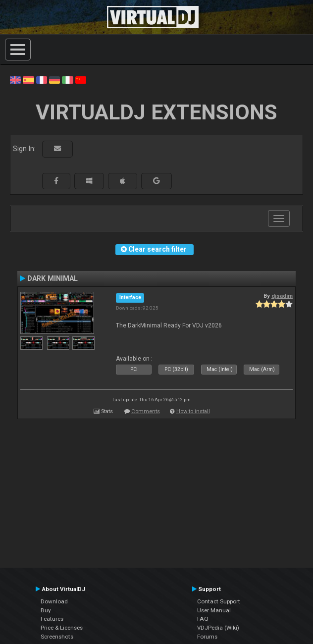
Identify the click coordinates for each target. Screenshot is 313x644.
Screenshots (57, 637)
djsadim (282, 296)
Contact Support (219, 601)
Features (52, 619)
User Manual (214, 610)
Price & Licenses (62, 628)
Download (54, 601)
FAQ (203, 619)
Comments (146, 411)
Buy (46, 610)
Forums (207, 637)
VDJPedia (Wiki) (218, 628)
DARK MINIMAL (52, 278)
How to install (193, 411)
